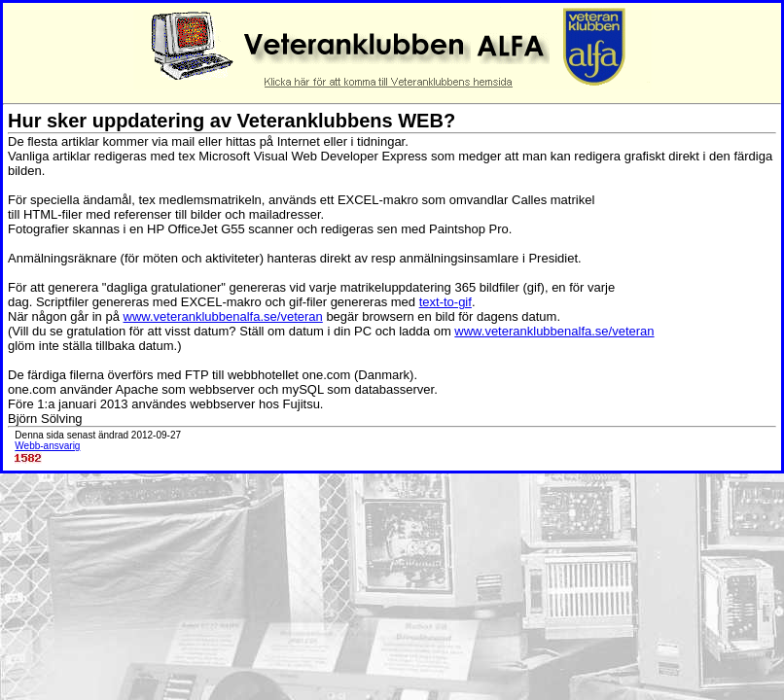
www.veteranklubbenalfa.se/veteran (223, 316)
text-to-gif (445, 302)
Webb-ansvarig (47, 446)
